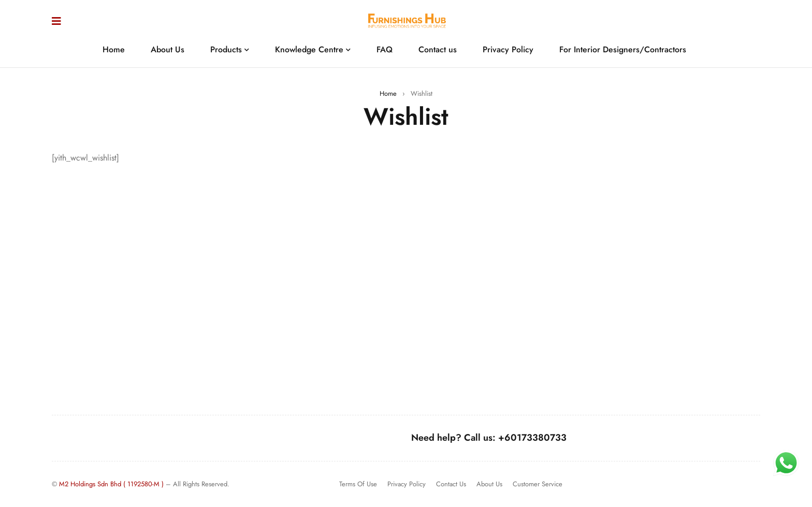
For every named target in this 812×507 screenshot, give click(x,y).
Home (388, 93)
